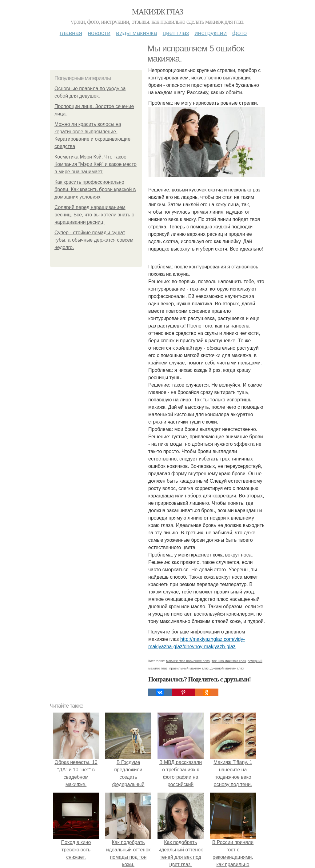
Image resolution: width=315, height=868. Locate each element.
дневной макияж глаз (227, 668)
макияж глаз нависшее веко (188, 661)
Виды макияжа (137, 33)
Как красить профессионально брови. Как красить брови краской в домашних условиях (95, 189)
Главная (71, 33)
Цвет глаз (176, 33)
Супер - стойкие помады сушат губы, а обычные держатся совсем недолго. (94, 240)
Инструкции (211, 33)
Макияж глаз (158, 12)
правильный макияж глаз (189, 668)
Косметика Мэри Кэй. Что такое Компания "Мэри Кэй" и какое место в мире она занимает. (96, 164)
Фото (239, 33)
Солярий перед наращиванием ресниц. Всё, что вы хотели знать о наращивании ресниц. (94, 215)
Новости (99, 33)
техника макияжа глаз (229, 661)
